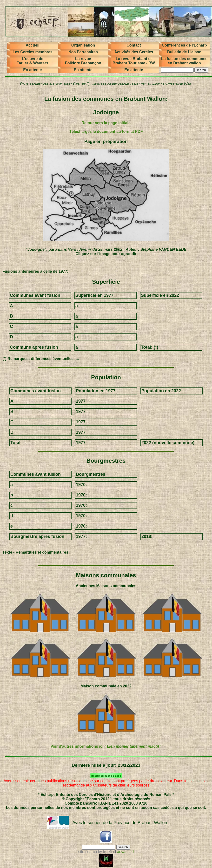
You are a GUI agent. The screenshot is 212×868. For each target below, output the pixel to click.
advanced (125, 852)
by (106, 852)
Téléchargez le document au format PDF (106, 132)
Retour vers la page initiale (106, 123)
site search (88, 852)
